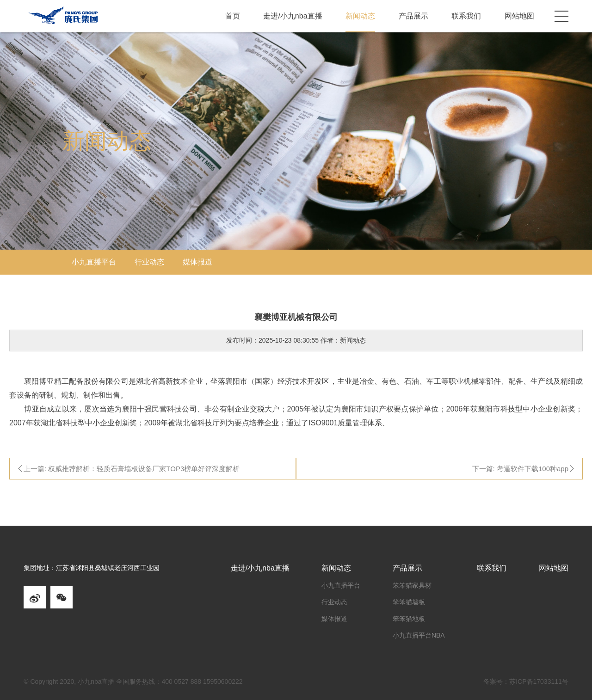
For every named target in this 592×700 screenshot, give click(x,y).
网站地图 (519, 16)
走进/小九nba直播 (293, 16)
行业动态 (149, 262)
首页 (233, 16)
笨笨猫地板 (409, 619)
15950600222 (223, 682)
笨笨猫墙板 (409, 602)
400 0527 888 (181, 682)
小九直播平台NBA (419, 635)
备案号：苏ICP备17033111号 (526, 682)
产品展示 (413, 16)
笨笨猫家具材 (412, 585)
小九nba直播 (96, 682)
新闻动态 (360, 16)
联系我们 (466, 16)
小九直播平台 (94, 262)
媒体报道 (197, 262)
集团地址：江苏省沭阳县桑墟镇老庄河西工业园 (92, 568)
